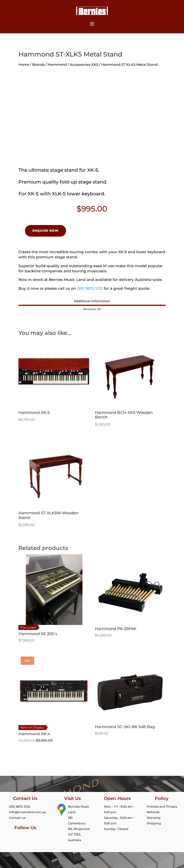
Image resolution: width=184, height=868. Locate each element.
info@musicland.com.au (27, 812)
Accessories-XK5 (84, 65)
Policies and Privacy (162, 807)
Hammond (57, 65)
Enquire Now (46, 231)
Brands (38, 65)
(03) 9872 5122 (90, 288)
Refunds (153, 812)
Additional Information (92, 301)
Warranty (154, 818)
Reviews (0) (92, 309)
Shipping (154, 823)
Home (24, 65)
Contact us (16, 818)
